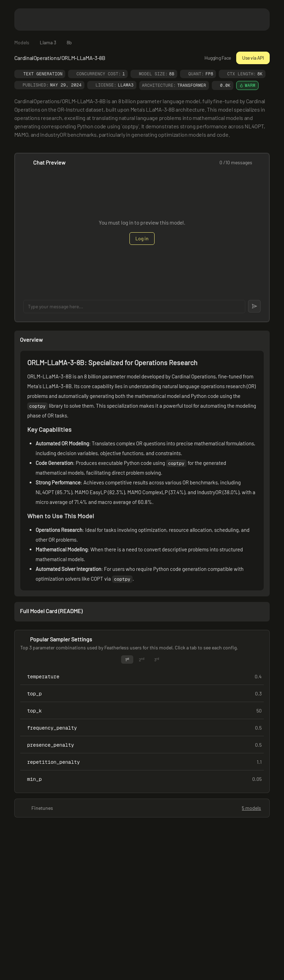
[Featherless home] (142, 19)
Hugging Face (213, 58)
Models (22, 42)
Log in (142, 238)
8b (69, 42)
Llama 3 (48, 42)
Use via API (253, 58)
